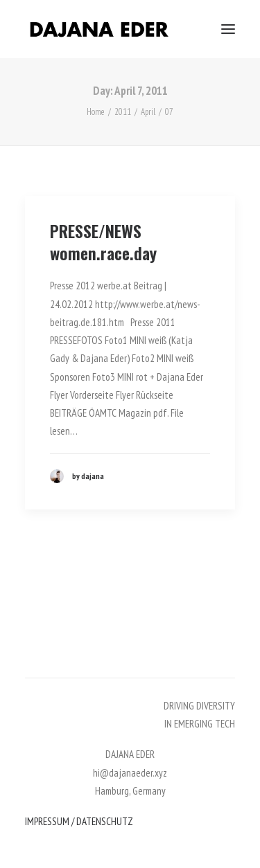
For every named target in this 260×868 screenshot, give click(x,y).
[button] (228, 29)
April (148, 112)
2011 (123, 112)
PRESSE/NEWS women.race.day (103, 242)
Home (96, 112)
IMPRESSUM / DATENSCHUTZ (79, 821)
